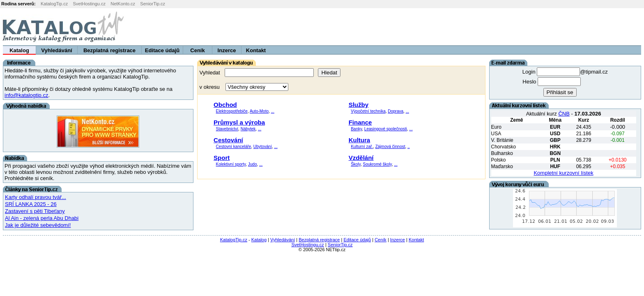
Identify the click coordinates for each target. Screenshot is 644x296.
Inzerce (227, 50)
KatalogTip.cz (54, 4)
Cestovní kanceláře (234, 147)
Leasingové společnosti (386, 129)
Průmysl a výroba (239, 122)
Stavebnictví (227, 129)
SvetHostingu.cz (89, 4)
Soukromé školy (377, 164)
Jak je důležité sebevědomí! (38, 225)
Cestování (228, 140)
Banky (356, 129)
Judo (253, 164)
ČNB (564, 114)
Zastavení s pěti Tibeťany (35, 211)
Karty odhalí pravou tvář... (36, 197)
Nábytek (248, 129)
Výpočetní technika (368, 111)
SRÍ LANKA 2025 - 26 (31, 204)
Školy (356, 164)
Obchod (225, 105)
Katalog (19, 50)
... (273, 111)
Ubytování (263, 147)
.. (409, 147)
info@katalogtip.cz (26, 95)
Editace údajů (162, 50)
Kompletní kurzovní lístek (563, 173)
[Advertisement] (542, 27)
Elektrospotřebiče (232, 111)
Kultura (360, 140)
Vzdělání (361, 158)
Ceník (197, 50)
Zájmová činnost (390, 147)
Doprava (396, 111)
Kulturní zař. (362, 147)
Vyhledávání (56, 50)
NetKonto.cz (123, 4)
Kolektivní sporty (231, 164)
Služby (359, 105)
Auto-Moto (259, 111)
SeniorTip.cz (153, 4)
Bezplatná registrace (109, 50)
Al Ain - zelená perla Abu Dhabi (42, 218)
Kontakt (256, 50)
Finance (360, 122)
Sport (222, 158)
